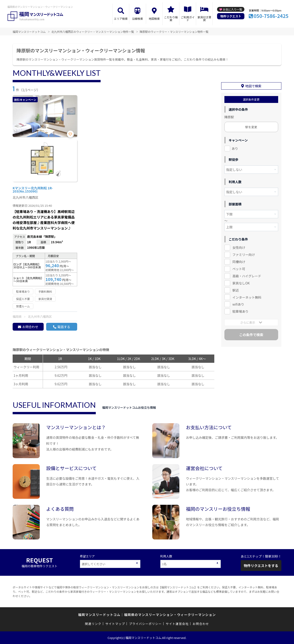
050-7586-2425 (271, 16)
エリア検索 (121, 18)
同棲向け (239, 262)
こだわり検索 (171, 18)
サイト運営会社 (177, 624)
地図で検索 (253, 86)
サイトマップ (115, 624)
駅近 (236, 290)
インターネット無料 (247, 297)
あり (235, 148)
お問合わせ (30, 327)
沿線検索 (138, 18)
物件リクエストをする (261, 566)
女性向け (239, 247)
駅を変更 (251, 127)
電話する (64, 327)
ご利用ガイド (188, 18)
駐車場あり (240, 311)
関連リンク (93, 624)
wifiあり (238, 304)
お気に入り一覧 (232, 9)
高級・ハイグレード (247, 276)
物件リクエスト (231, 16)
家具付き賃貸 (204, 18)
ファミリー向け (244, 255)
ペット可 (239, 269)
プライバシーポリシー (145, 624)
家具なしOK (241, 283)
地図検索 (154, 18)
